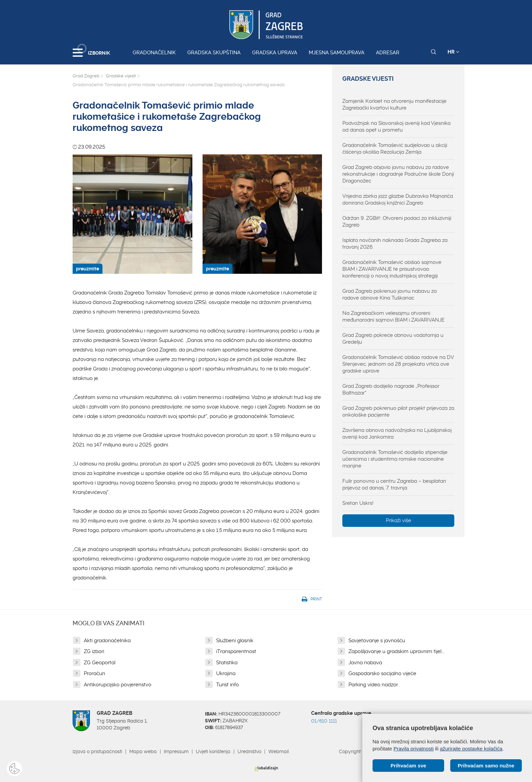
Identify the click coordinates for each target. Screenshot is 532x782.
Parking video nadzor (373, 685)
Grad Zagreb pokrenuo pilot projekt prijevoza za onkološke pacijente (398, 412)
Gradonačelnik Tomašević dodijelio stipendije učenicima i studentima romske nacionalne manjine (395, 459)
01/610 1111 (324, 721)
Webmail (279, 751)
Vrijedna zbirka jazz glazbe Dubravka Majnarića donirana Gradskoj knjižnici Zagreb (398, 199)
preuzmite (88, 269)
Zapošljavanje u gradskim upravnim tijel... (396, 651)
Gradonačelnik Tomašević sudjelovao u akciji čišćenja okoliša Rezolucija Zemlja (395, 149)
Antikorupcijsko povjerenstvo (118, 685)
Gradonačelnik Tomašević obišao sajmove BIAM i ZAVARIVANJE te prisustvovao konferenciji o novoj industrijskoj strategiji (392, 269)
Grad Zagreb (86, 76)
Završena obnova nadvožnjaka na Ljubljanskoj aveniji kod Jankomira (397, 434)
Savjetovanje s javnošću (377, 641)
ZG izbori (94, 651)
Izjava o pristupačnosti (97, 751)
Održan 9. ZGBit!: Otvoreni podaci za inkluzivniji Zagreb (397, 222)
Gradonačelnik (154, 53)
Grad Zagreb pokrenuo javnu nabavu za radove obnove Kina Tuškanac (389, 294)
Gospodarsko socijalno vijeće (382, 673)
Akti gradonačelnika (107, 641)
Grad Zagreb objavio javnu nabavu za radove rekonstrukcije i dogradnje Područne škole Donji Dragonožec (398, 174)
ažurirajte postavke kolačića (471, 749)
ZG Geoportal (100, 663)
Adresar (388, 53)
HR (453, 52)
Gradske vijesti (121, 76)
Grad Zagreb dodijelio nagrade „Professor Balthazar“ (391, 389)
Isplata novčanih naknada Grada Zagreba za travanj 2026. (395, 244)
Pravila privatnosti (414, 749)
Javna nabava (365, 663)
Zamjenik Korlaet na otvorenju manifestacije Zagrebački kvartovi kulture (394, 104)
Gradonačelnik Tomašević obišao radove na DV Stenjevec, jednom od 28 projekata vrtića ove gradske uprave (398, 364)
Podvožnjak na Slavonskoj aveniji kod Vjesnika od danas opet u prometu (396, 127)
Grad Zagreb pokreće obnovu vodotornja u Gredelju (393, 339)
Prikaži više (398, 520)
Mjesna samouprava (337, 53)
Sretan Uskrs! (358, 503)
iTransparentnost (236, 651)
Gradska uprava (275, 53)
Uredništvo (249, 751)
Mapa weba (143, 751)
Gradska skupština (214, 53)
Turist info (227, 685)
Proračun (94, 673)
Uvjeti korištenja (213, 751)
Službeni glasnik (235, 641)
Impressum (176, 751)
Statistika (227, 663)
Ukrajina (226, 673)
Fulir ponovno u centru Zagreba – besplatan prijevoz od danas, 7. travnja (394, 484)
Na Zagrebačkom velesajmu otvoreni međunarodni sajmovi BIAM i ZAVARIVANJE (393, 317)
